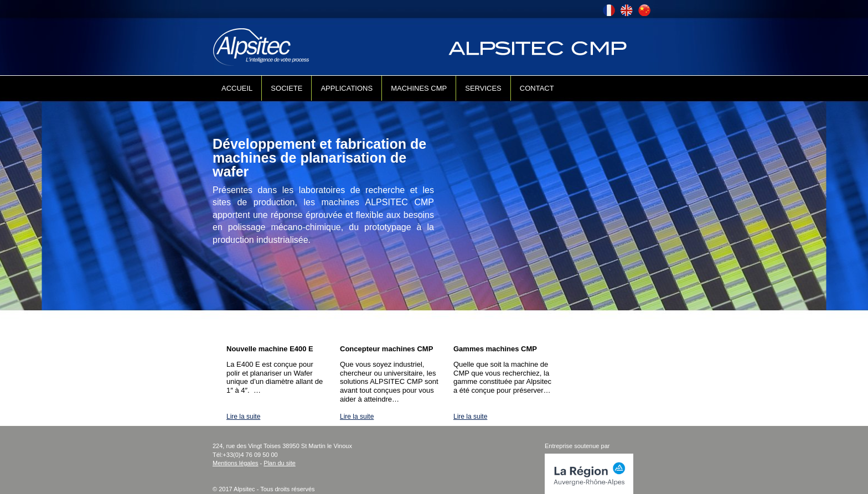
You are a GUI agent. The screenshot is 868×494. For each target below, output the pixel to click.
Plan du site (279, 463)
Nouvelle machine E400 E (270, 349)
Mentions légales (236, 463)
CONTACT (537, 88)
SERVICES (483, 88)
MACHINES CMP (419, 88)
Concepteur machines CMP (386, 349)
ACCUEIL (237, 88)
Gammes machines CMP (495, 349)
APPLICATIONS (347, 88)
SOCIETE (286, 88)
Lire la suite (243, 417)
